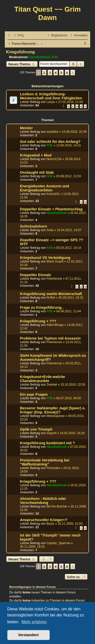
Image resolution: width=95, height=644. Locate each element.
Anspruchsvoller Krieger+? (44, 520)
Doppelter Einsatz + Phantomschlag (51, 209)
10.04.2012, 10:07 (69, 230)
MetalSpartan (56, 416)
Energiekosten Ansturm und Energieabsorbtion (45, 188)
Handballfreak (40, 57)
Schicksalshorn (34, 226)
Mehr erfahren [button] (34, 622)
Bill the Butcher (57, 506)
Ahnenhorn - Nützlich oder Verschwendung (43, 501)
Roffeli (51, 298)
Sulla (50, 230)
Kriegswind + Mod (36, 155)
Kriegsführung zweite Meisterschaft (51, 294)
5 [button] (61, 73)
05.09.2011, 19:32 (71, 298)
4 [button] (56, 73)
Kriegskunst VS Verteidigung (45, 258)
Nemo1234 (54, 159)
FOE (55, 57)
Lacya (51, 102)
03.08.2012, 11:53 (69, 176)
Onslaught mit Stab (37, 172)
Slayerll (52, 433)
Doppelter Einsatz (36, 275)
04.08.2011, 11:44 (69, 311)
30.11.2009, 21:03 (70, 524)
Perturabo (53, 468)
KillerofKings (55, 325)
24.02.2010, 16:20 (72, 433)
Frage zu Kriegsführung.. (42, 307)
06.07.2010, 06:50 (69, 398)
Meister (26, 128)
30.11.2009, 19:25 (32, 547)
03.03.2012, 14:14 (69, 248)
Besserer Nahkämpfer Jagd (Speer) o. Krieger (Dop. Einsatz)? (53, 410)
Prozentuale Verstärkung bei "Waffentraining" (45, 462)
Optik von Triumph (36, 429)
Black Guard (55, 261)
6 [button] (67, 73)
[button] (73, 73)
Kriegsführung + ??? (38, 321)
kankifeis (53, 132)
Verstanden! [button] (28, 635)
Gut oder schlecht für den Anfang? (50, 142)
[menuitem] (18, 36)
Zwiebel (52, 385)
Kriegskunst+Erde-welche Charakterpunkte (43, 379)
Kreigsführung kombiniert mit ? (48, 443)
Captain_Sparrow (58, 543)
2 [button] (44, 73)
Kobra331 (53, 194)
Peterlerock (54, 279)
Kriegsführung (21, 52)
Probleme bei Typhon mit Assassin (50, 338)
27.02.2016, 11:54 (70, 102)
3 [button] (50, 73)
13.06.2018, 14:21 (69, 145)
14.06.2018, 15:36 (74, 132)
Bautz (51, 524)
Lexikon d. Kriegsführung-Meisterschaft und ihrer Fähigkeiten (51, 96)
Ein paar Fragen (34, 394)
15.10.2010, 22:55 (73, 385)
